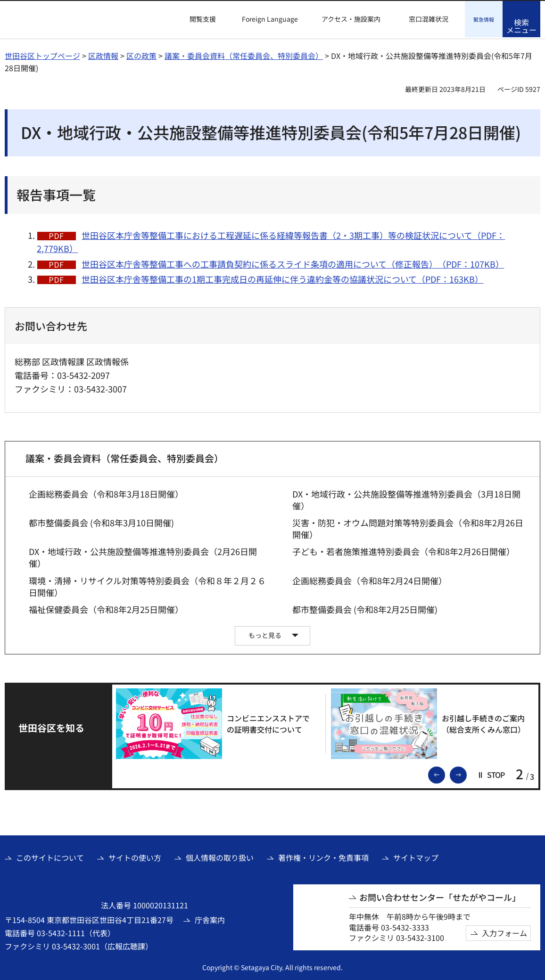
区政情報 (103, 54)
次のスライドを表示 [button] (466, 773)
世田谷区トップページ (42, 54)
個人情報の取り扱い (220, 856)
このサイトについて (50, 856)
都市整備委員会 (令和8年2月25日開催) (365, 608)
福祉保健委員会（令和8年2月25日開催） (106, 608)
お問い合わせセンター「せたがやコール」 (440, 896)
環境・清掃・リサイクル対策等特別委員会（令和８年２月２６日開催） (147, 585)
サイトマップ (416, 856)
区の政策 (141, 54)
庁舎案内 (210, 918)
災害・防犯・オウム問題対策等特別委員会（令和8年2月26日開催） (408, 527)
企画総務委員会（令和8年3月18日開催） (106, 493)
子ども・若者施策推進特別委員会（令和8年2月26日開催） (404, 550)
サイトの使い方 (135, 856)
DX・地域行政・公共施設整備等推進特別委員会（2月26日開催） (143, 556)
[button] (197, 19)
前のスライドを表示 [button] (445, 773)
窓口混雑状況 (429, 19)
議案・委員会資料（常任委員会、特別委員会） (244, 54)
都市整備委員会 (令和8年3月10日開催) (101, 521)
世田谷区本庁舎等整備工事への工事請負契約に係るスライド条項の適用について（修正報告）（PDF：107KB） (293, 262)
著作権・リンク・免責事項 (323, 856)
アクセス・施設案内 (351, 19)
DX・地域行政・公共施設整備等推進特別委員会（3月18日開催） (406, 498)
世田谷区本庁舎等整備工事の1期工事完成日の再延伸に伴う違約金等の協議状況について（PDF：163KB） (282, 278)
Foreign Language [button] (270, 19)
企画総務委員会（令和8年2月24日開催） (370, 579)
